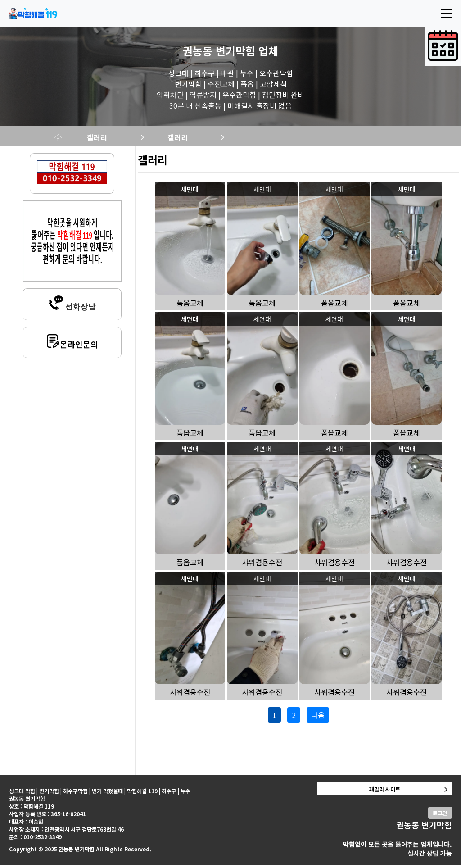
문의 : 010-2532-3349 (35, 840)
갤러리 (137, 139)
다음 (318, 718)
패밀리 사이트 (385, 792)
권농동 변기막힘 (219, 51)
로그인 (440, 816)
